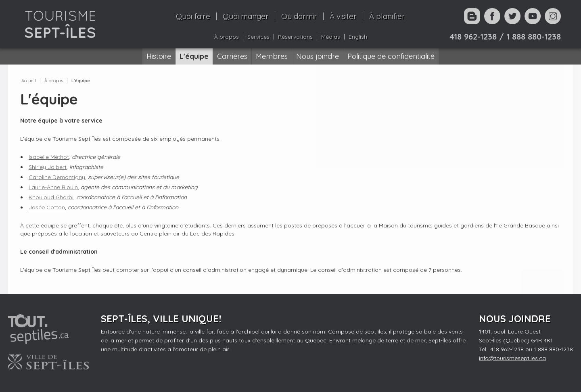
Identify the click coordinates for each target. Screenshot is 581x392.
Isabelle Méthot (49, 157)
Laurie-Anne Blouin (53, 187)
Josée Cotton (47, 207)
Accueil (29, 81)
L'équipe (81, 81)
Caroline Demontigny (57, 177)
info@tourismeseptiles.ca (512, 358)
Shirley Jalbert (48, 167)
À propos (54, 81)
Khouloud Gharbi (51, 197)
